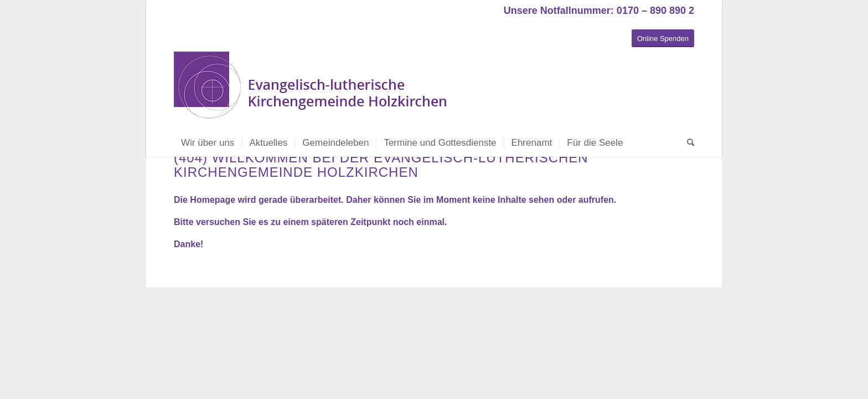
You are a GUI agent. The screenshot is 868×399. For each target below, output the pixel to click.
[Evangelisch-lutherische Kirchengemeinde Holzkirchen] (312, 90)
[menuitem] (208, 143)
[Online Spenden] (663, 39)
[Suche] (687, 143)
